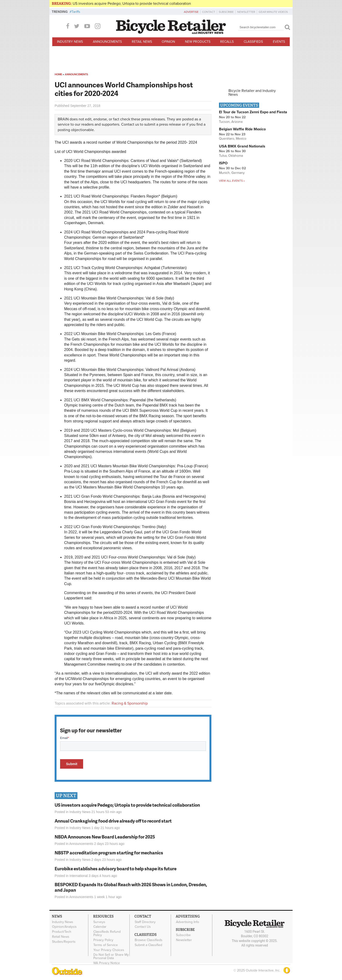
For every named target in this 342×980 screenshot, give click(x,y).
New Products (198, 42)
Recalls (227, 42)
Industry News (70, 42)
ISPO (223, 163)
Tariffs (76, 12)
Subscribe (226, 12)
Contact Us (143, 927)
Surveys (99, 922)
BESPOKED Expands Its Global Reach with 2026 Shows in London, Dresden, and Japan (131, 887)
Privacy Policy (103, 940)
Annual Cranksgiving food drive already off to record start (113, 821)
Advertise (191, 12)
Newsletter (246, 12)
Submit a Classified (148, 945)
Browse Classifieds (149, 940)
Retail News (142, 42)
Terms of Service (106, 945)
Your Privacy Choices (109, 950)
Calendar (100, 927)
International (78, 876)
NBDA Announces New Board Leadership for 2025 (105, 837)
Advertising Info (188, 922)
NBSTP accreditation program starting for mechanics (109, 853)
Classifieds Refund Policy (107, 933)
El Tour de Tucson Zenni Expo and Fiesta (253, 112)
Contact (209, 12)
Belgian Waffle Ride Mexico (242, 129)
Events (279, 42)
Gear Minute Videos (273, 12)
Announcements (107, 42)
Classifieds (253, 42)
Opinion (168, 42)
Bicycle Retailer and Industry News (252, 93)
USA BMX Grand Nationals (242, 146)
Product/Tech (62, 932)
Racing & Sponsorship (130, 703)
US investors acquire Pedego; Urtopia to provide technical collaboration (132, 4)
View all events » (232, 181)
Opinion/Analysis (64, 927)
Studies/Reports (64, 942)
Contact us (130, 124)
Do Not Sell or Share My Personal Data (111, 956)
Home (58, 74)
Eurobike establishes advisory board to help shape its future (116, 869)
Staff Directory (145, 922)
